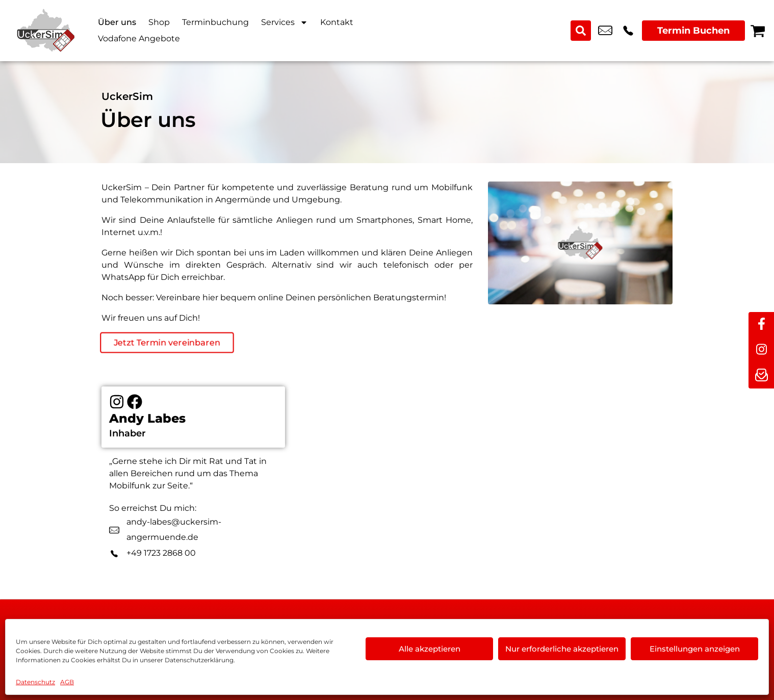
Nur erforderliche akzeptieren (562, 649)
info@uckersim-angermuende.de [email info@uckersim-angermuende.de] (605, 31)
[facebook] (761, 325)
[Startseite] (46, 31)
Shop (159, 22)
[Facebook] (135, 402)
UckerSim (127, 96)
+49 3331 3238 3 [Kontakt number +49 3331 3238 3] (628, 31)
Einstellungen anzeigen (695, 649)
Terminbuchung (215, 22)
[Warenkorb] (758, 31)
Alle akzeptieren (430, 649)
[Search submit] (581, 31)
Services (285, 22)
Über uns (117, 22)
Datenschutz (35, 682)
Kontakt (337, 22)
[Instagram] (117, 402)
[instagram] (761, 350)
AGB (67, 682)
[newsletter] (761, 376)
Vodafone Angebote (139, 38)
